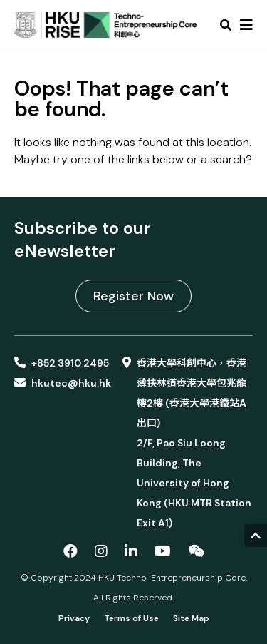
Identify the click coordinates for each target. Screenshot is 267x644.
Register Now (133, 296)
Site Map (191, 618)
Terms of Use (131, 618)
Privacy (74, 618)
